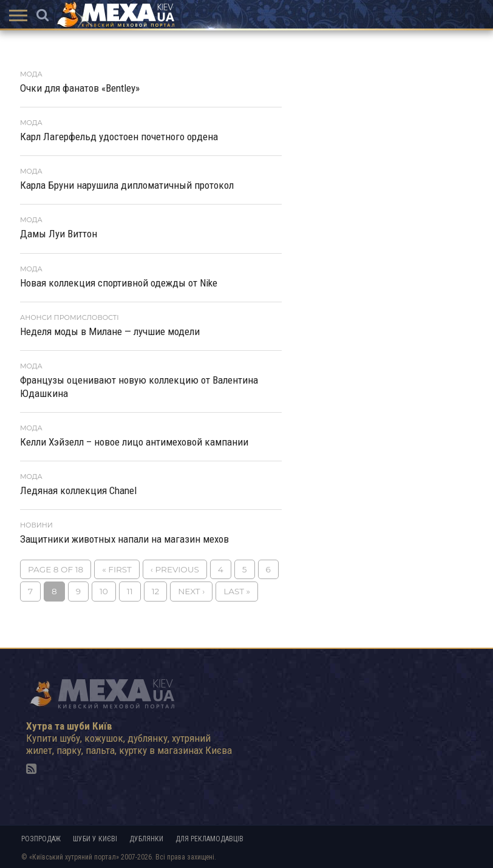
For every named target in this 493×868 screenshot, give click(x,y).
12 (156, 591)
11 (130, 591)
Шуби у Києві (95, 839)
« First (117, 569)
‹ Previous (175, 569)
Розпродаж (41, 839)
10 (104, 591)
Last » (237, 591)
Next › (191, 591)
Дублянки (146, 839)
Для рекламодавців (209, 839)
